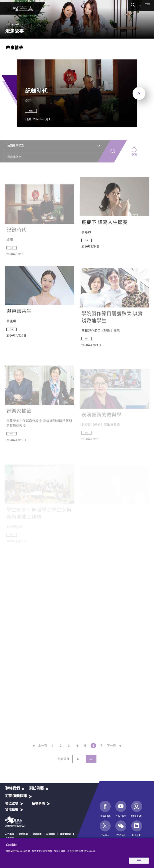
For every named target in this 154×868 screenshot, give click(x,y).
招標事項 (38, 808)
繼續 (138, 860)
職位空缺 (12, 808)
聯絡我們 (12, 793)
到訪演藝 (36, 793)
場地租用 (12, 814)
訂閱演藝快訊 (16, 801)
